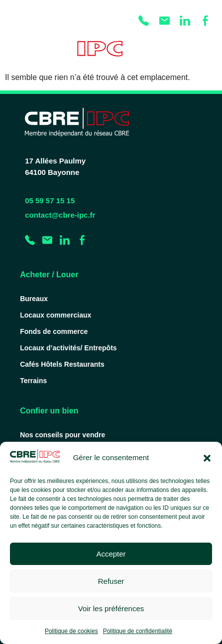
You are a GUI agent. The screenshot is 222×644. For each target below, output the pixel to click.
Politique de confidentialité (138, 631)
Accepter (111, 554)
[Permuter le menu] (209, 53)
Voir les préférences (111, 608)
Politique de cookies (71, 631)
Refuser (111, 581)
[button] (207, 458)
